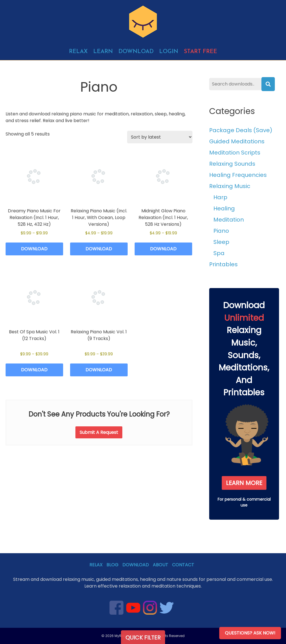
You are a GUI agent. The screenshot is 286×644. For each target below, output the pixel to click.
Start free (200, 52)
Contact (183, 565)
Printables (223, 264)
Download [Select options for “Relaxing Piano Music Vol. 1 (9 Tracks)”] (99, 370)
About (160, 565)
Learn (103, 52)
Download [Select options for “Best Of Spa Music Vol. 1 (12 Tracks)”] (34, 370)
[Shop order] (160, 137)
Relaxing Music (230, 186)
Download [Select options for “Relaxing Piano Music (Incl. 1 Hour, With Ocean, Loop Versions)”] (99, 249)
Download (136, 52)
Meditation (229, 220)
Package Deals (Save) (241, 130)
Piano (221, 231)
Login (169, 52)
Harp (220, 197)
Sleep (221, 242)
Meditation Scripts (235, 153)
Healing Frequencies (238, 175)
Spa (219, 253)
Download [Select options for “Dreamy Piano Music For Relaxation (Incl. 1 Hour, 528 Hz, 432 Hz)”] (34, 249)
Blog (112, 565)
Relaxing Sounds (232, 164)
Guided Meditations (237, 141)
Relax (78, 52)
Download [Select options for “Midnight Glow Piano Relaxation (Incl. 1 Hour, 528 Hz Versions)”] (163, 249)
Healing (224, 208)
